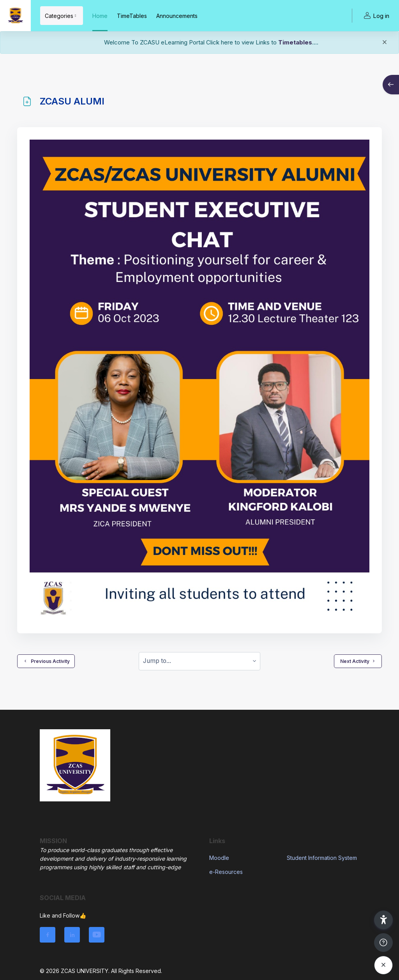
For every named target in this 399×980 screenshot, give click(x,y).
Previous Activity (46, 661)
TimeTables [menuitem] (132, 16)
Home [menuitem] (100, 16)
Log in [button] (375, 16)
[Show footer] (383, 943)
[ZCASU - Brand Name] (15, 16)
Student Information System (322, 858)
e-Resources (226, 872)
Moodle (219, 858)
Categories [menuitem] (59, 16)
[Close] (385, 44)
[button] (383, 920)
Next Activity (358, 661)
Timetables (295, 42)
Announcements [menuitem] (177, 16)
